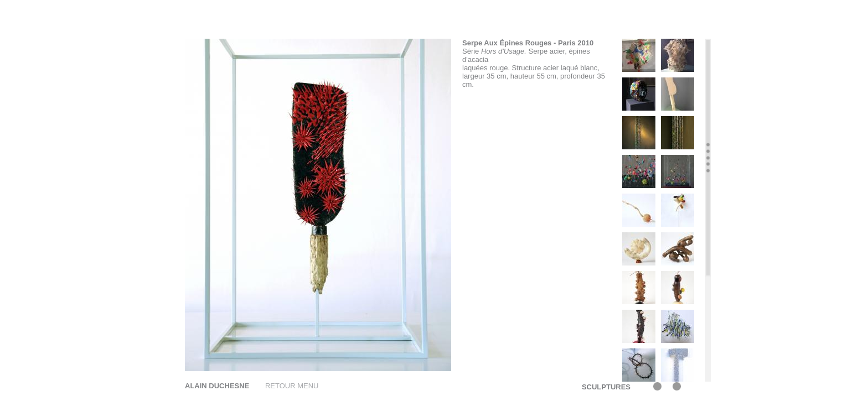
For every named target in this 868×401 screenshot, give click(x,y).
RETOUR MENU (292, 386)
